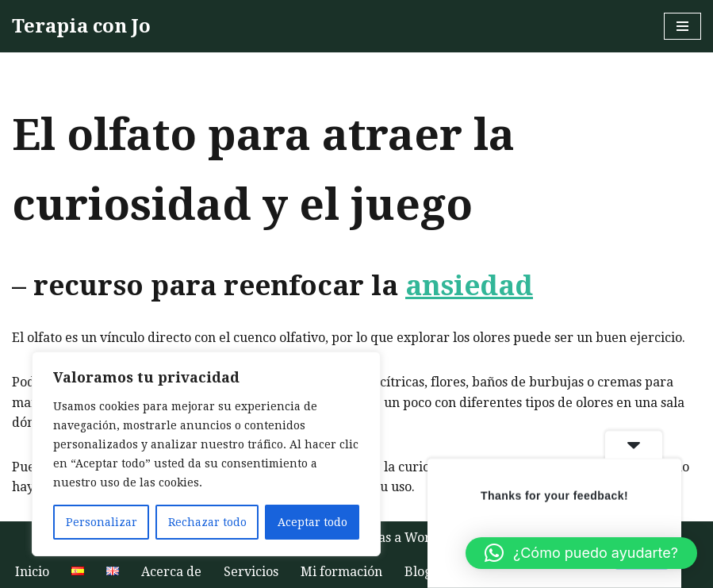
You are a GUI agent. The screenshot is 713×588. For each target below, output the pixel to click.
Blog (418, 572)
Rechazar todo (207, 522)
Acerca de (171, 572)
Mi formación (341, 572)
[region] (206, 454)
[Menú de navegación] (682, 26)
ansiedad (469, 285)
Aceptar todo (312, 522)
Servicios (251, 572)
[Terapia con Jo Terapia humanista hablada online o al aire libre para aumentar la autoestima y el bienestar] (81, 26)
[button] (581, 553)
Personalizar (102, 522)
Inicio (32, 572)
